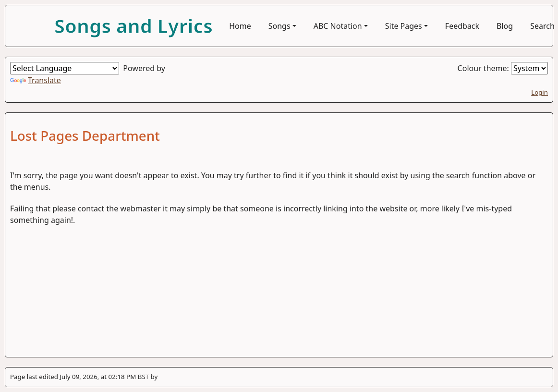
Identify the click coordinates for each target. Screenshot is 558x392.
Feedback (462, 26)
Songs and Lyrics (133, 26)
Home (240, 26)
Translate (36, 80)
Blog (505, 26)
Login (540, 92)
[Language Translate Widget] (65, 68)
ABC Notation (338, 26)
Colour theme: (503, 68)
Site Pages (404, 26)
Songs (279, 26)
